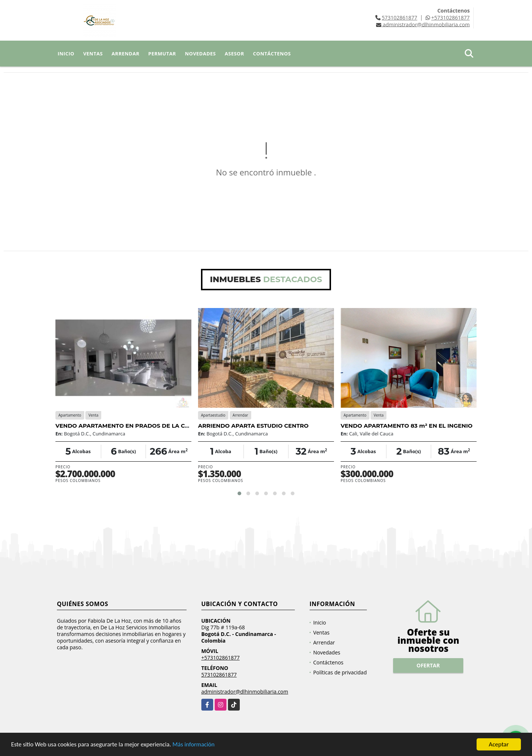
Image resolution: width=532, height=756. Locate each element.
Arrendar (125, 54)
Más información (197, 745)
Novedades (200, 54)
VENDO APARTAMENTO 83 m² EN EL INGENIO (407, 426)
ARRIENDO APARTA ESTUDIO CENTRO (253, 426)
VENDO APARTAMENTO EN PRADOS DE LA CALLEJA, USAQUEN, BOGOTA (161, 426)
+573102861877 (450, 18)
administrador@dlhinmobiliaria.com (245, 692)
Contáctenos (272, 54)
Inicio (66, 54)
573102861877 (399, 18)
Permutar (162, 54)
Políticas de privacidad (340, 672)
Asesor (234, 54)
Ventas (93, 54)
